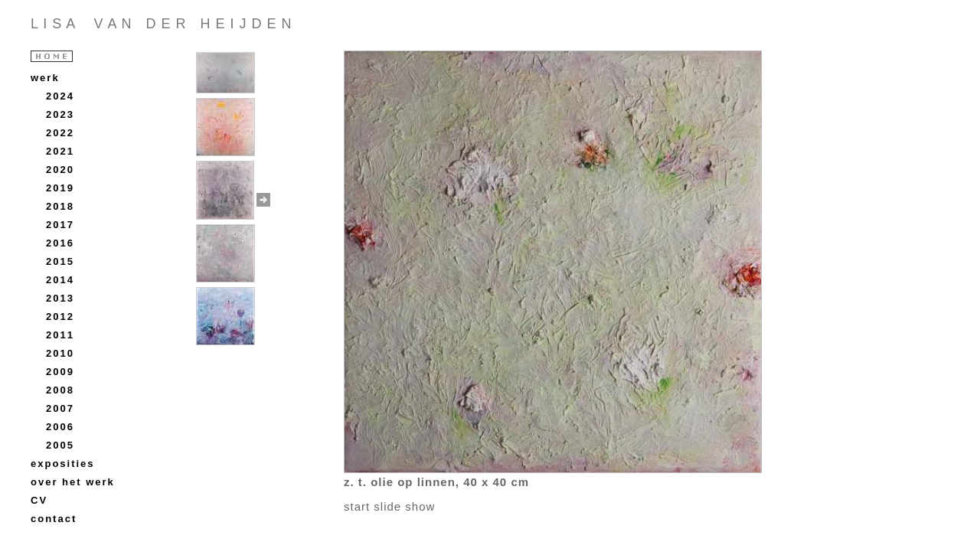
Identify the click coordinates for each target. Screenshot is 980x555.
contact (54, 519)
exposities (63, 464)
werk (45, 78)
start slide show (389, 506)
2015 (60, 261)
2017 (60, 225)
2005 (60, 445)
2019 (60, 188)
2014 (60, 280)
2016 (60, 243)
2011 (60, 335)
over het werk (73, 482)
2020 (60, 170)
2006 (60, 427)
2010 (60, 353)
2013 (60, 298)
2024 (60, 96)
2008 (60, 390)
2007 (60, 408)
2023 (60, 114)
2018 (60, 206)
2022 (60, 133)
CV (39, 500)
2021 (60, 151)
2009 (60, 372)
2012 (60, 317)
